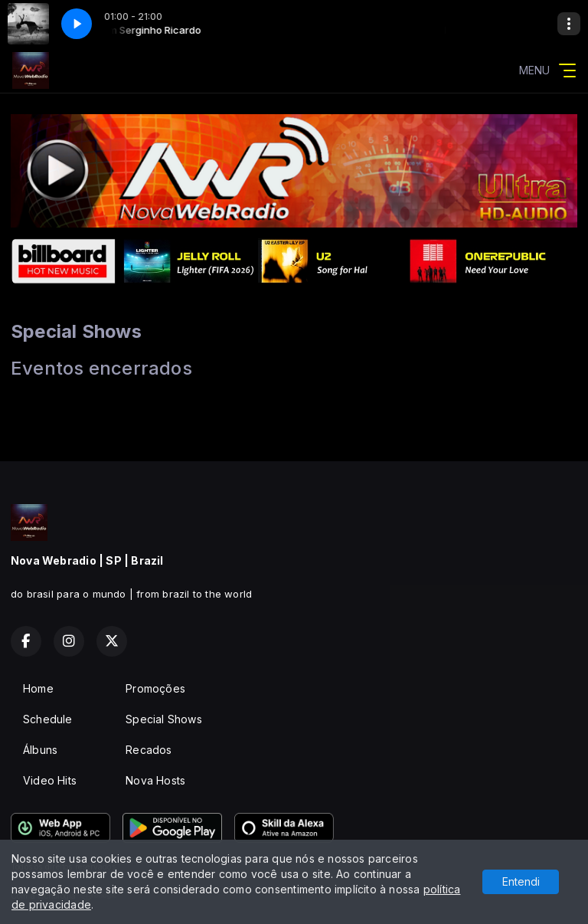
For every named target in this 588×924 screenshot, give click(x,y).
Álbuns (40, 750)
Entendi (521, 881)
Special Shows (164, 719)
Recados (149, 750)
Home (38, 688)
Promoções (155, 688)
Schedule (48, 719)
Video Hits (50, 780)
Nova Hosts (155, 780)
